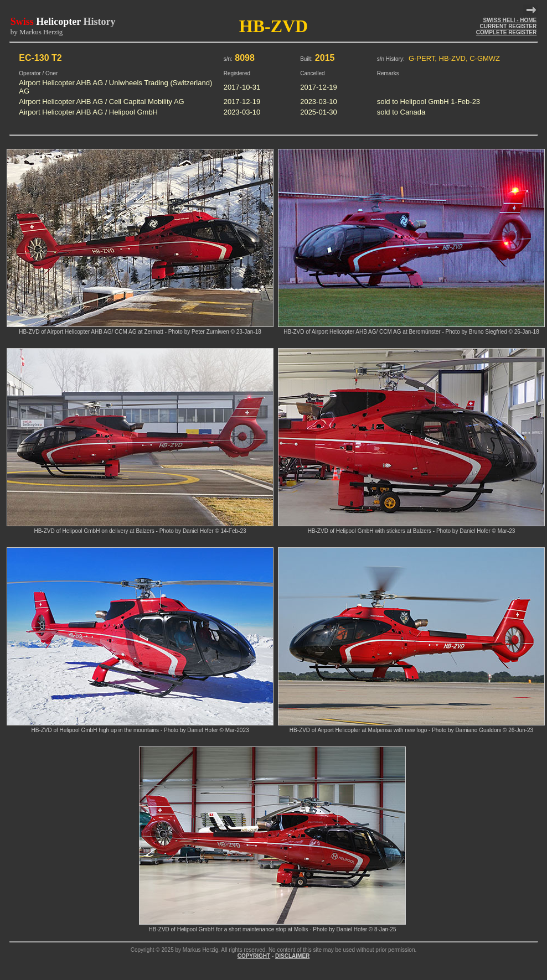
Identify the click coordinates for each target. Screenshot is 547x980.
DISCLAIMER (292, 956)
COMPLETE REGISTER (506, 32)
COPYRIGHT (254, 956)
